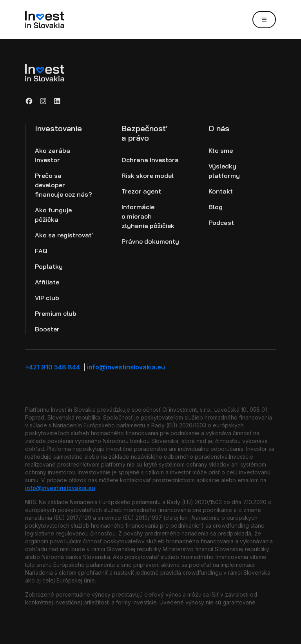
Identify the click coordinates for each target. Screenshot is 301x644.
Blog (216, 207)
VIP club (47, 298)
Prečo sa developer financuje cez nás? (63, 185)
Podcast (221, 223)
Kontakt (221, 191)
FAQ (41, 251)
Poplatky (49, 266)
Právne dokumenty (150, 241)
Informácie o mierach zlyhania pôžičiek (148, 216)
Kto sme (221, 150)
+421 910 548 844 (56, 367)
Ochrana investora (150, 160)
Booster (47, 329)
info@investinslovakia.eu (126, 367)
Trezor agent (141, 191)
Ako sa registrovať (64, 235)
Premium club (56, 313)
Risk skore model (148, 175)
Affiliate (47, 282)
